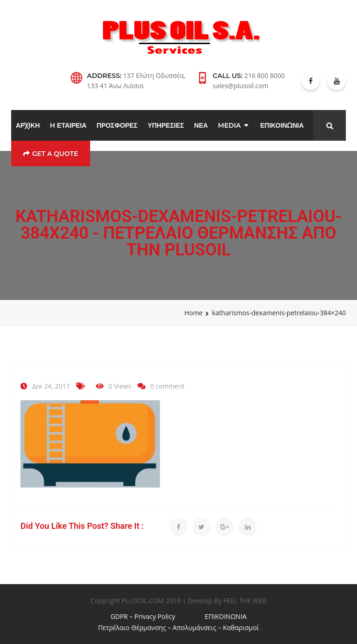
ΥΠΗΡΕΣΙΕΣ (166, 125)
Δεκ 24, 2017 (51, 386)
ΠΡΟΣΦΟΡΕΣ (117, 125)
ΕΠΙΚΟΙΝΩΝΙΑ (282, 125)
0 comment (167, 386)
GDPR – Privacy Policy (143, 616)
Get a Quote (51, 154)
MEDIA (229, 125)
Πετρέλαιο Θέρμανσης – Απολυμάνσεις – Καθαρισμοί (178, 628)
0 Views (120, 386)
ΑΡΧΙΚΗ (28, 125)
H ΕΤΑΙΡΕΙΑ (68, 125)
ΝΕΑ (201, 125)
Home (193, 313)
